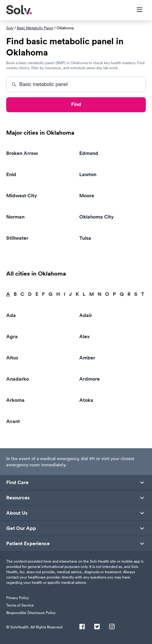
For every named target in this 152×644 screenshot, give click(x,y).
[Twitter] (97, 627)
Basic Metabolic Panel (35, 28)
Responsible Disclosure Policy (31, 613)
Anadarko (18, 379)
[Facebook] (82, 627)
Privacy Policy (18, 598)
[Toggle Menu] (136, 10)
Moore (87, 196)
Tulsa (85, 238)
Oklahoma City (97, 217)
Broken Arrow (22, 153)
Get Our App (21, 528)
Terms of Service (20, 605)
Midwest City (22, 196)
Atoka (86, 400)
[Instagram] (112, 627)
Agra (12, 336)
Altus (12, 358)
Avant (13, 421)
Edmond (89, 153)
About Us (17, 513)
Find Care (17, 483)
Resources (18, 498)
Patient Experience (28, 544)
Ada (11, 315)
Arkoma (15, 400)
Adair (86, 315)
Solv (10, 28)
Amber (87, 358)
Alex (85, 336)
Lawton (88, 174)
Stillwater (17, 238)
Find (76, 104)
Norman (15, 217)
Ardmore (90, 379)
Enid (11, 174)
